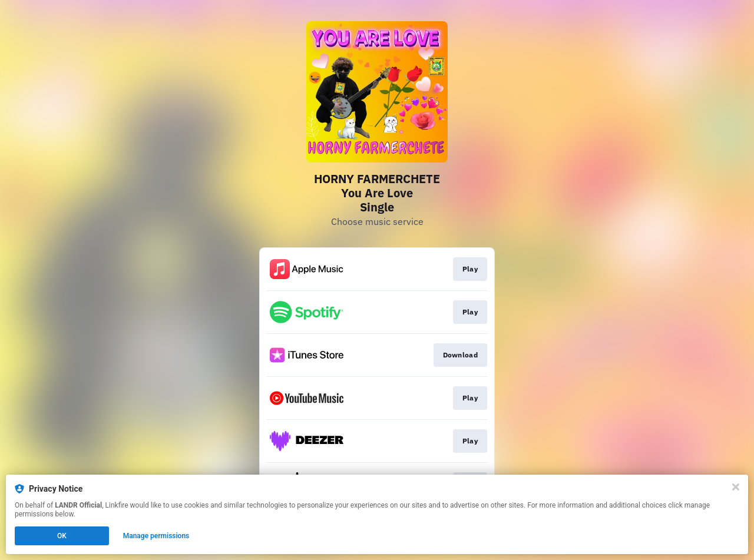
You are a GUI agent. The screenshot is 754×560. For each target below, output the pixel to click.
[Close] (736, 487)
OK (62, 536)
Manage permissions (156, 536)
